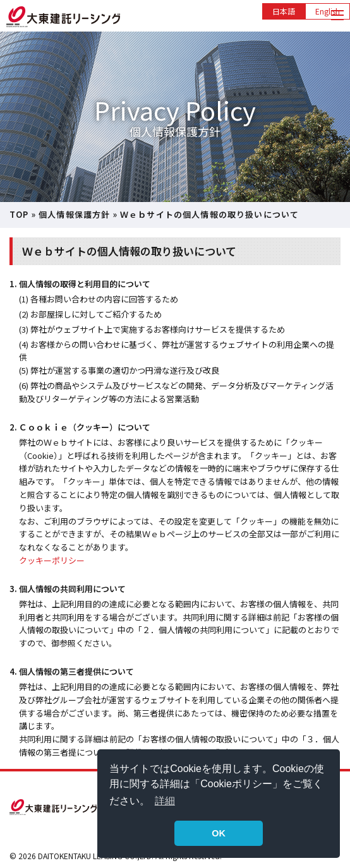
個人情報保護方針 (74, 214)
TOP (19, 214)
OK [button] (219, 833)
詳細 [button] (165, 801)
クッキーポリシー (52, 560)
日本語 (284, 11)
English (328, 11)
